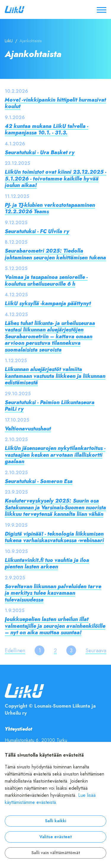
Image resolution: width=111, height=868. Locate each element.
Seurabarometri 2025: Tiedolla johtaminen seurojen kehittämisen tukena (55, 254)
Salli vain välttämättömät (56, 853)
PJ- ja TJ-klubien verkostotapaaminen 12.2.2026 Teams (50, 208)
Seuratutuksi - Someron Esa (39, 481)
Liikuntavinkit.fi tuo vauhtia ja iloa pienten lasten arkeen (47, 563)
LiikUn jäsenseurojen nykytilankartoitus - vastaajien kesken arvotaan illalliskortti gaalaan (55, 455)
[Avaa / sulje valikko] (102, 9)
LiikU (9, 41)
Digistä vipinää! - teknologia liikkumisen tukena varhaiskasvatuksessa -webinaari (54, 537)
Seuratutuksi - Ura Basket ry (40, 152)
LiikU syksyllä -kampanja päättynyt (48, 303)
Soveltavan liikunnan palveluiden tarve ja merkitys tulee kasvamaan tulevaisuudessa (53, 593)
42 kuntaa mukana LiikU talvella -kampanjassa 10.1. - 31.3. (46, 129)
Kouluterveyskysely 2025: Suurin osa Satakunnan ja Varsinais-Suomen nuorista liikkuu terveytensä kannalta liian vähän (55, 507)
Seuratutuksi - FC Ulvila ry (37, 231)
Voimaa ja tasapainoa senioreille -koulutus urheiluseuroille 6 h (46, 280)
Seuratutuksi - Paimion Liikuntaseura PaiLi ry (50, 406)
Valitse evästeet (55, 837)
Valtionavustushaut (28, 429)
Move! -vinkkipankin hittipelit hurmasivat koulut (55, 103)
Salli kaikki (56, 821)
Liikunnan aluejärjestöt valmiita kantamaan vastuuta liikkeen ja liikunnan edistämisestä (55, 376)
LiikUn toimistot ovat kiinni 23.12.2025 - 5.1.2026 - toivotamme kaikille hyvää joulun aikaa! (55, 178)
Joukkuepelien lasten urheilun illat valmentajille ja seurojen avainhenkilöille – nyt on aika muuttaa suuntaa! (55, 626)
